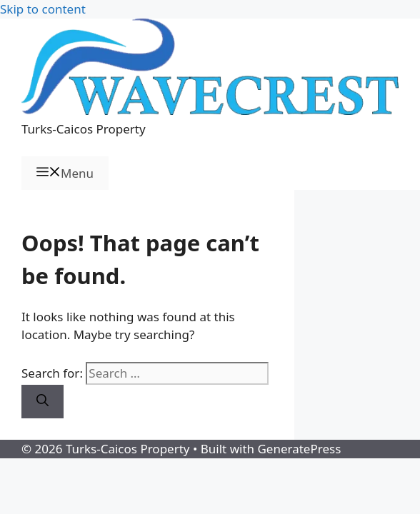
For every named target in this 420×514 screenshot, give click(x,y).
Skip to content (43, 9)
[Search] (42, 402)
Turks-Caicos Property (84, 129)
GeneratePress (299, 449)
